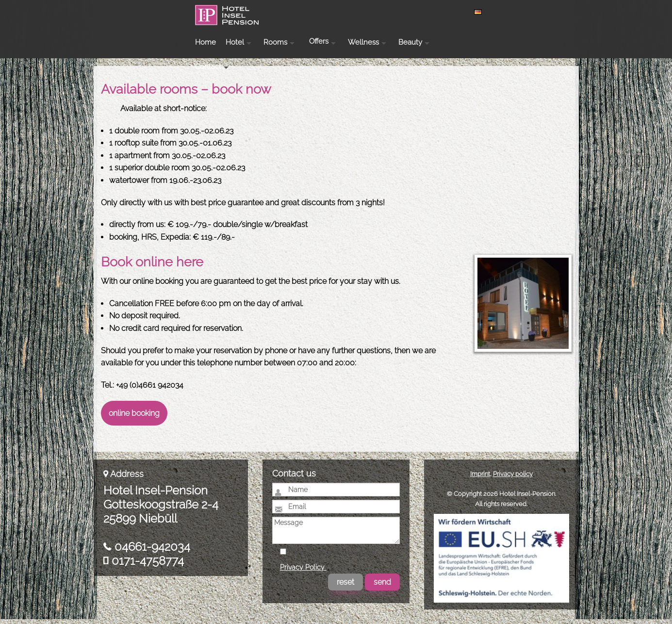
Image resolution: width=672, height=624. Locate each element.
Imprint (480, 479)
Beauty (499, 12)
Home (294, 12)
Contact (543, 12)
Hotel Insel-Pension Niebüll (151, 27)
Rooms (364, 12)
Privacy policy (513, 479)
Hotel (324, 12)
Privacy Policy (303, 572)
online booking (134, 418)
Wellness (452, 12)
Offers (408, 11)
